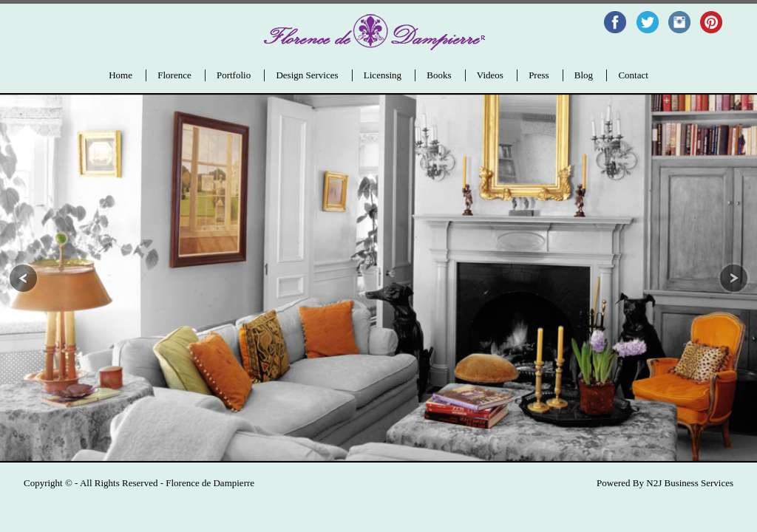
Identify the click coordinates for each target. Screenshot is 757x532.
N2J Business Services (690, 483)
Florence (174, 75)
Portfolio (234, 75)
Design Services (307, 75)
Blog (584, 75)
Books (439, 75)
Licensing (383, 75)
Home (120, 75)
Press (539, 75)
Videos (490, 75)
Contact (633, 75)
